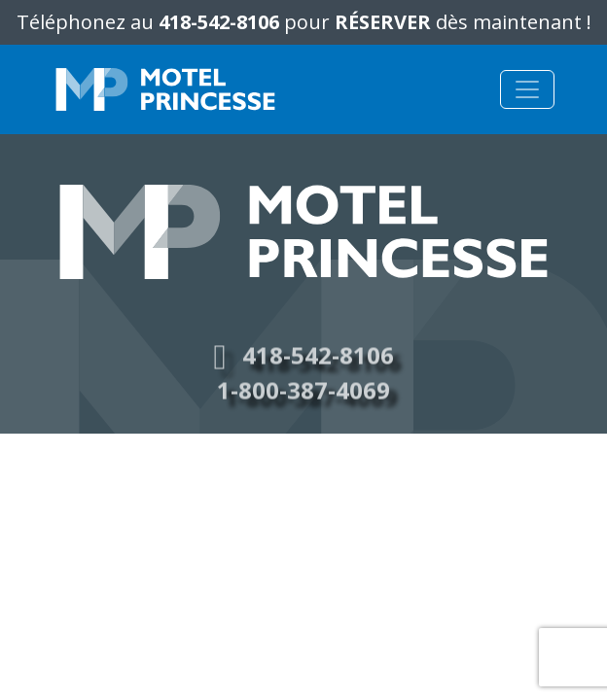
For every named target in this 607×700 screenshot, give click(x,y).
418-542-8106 (219, 22)
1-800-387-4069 (303, 397)
